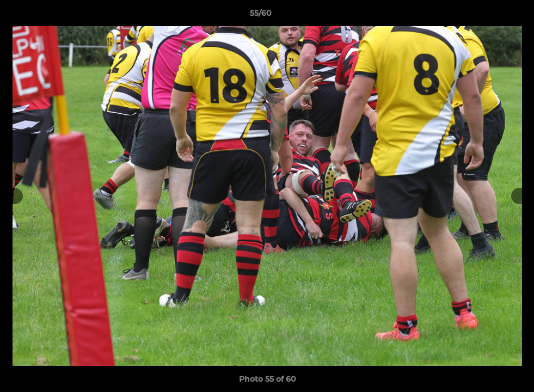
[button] (488, 16)
